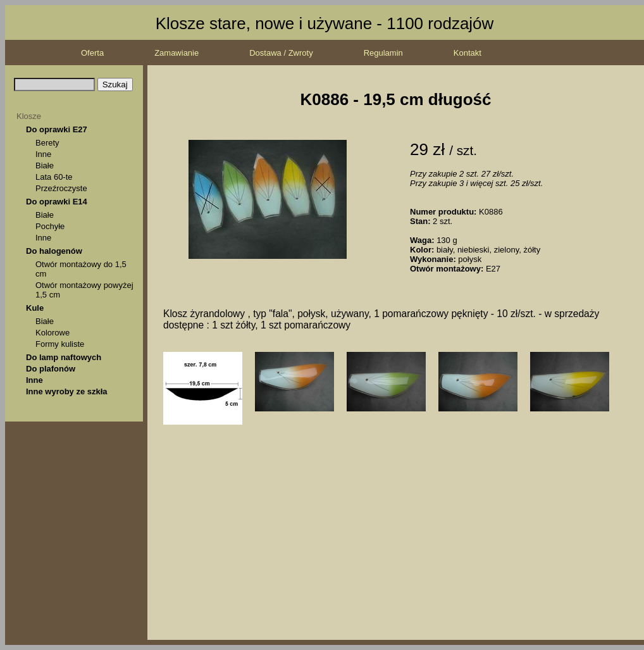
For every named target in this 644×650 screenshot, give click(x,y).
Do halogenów (54, 251)
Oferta (92, 53)
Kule (35, 308)
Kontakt (468, 53)
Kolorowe (53, 333)
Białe (45, 166)
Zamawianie (176, 53)
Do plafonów (51, 369)
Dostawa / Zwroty (281, 53)
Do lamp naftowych (64, 357)
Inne (43, 154)
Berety (47, 143)
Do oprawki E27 (57, 129)
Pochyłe (50, 226)
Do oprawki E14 (57, 202)
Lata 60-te (54, 177)
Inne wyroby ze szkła (67, 391)
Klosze (29, 116)
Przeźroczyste (61, 188)
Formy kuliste (60, 344)
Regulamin (383, 53)
